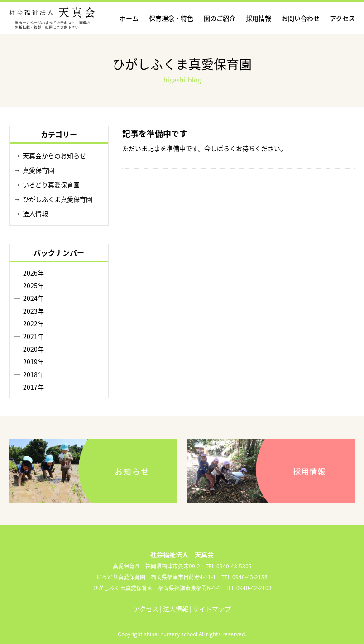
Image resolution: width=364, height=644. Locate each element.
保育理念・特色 (171, 18)
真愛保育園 (38, 170)
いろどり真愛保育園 (51, 184)
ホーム (129, 18)
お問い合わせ (301, 18)
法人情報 (35, 213)
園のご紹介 (220, 18)
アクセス (342, 18)
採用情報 (259, 18)
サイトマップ (212, 609)
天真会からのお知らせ (54, 155)
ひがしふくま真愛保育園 (57, 199)
